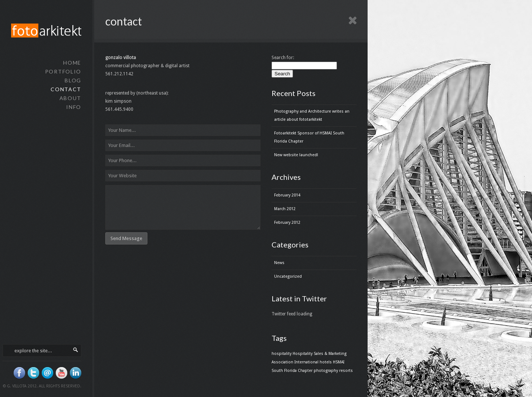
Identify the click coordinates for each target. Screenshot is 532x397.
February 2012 (287, 223)
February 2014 (287, 195)
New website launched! (296, 155)
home (72, 63)
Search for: (283, 58)
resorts (346, 371)
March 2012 (285, 209)
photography (326, 371)
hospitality (282, 354)
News (279, 263)
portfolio (63, 71)
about (70, 98)
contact (66, 89)
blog (73, 80)
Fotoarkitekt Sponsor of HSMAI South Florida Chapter (309, 137)
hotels (326, 362)
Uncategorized (288, 276)
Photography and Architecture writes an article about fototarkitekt (312, 115)
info (74, 107)
